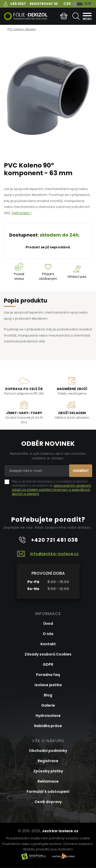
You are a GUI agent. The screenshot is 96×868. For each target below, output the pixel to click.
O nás (48, 634)
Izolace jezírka (48, 685)
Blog (48, 695)
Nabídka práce (48, 726)
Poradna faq (48, 675)
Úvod (48, 624)
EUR (88, 4)
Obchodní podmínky (48, 751)
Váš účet (18, 4)
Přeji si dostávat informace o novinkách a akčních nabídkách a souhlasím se (51, 488)
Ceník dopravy (48, 802)
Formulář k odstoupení (48, 792)
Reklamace (48, 781)
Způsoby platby (48, 771)
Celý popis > (22, 213)
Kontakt (48, 644)
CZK (67, 4)
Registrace (48, 761)
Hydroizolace (48, 716)
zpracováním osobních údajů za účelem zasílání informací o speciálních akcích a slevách (51, 490)
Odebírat (81, 471)
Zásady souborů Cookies (48, 654)
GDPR (48, 664)
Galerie (48, 705)
